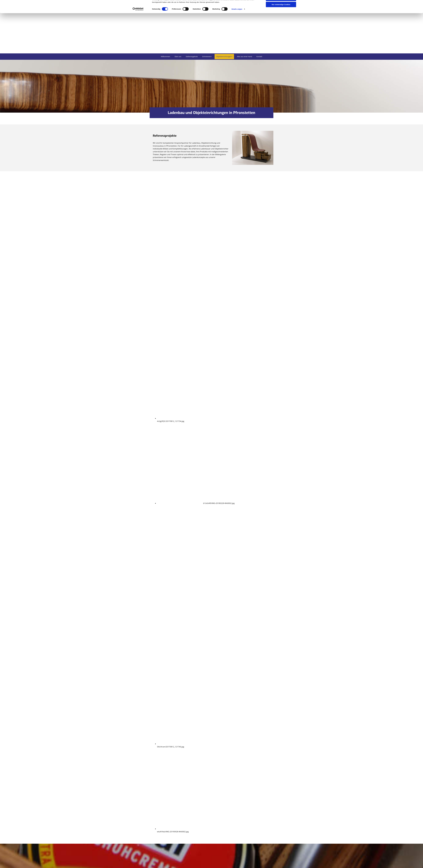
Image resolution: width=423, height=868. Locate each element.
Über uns (178, 56)
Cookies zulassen (281, 5)
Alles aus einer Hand (244, 56)
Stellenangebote (192, 56)
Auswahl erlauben (281, 11)
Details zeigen (237, 22)
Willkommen (165, 56)
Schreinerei (206, 56)
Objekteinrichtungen (224, 56)
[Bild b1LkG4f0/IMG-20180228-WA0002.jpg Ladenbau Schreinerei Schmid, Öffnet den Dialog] (196, 503)
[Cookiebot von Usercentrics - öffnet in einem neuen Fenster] (138, 22)
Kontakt (259, 56)
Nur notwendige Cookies (281, 18)
